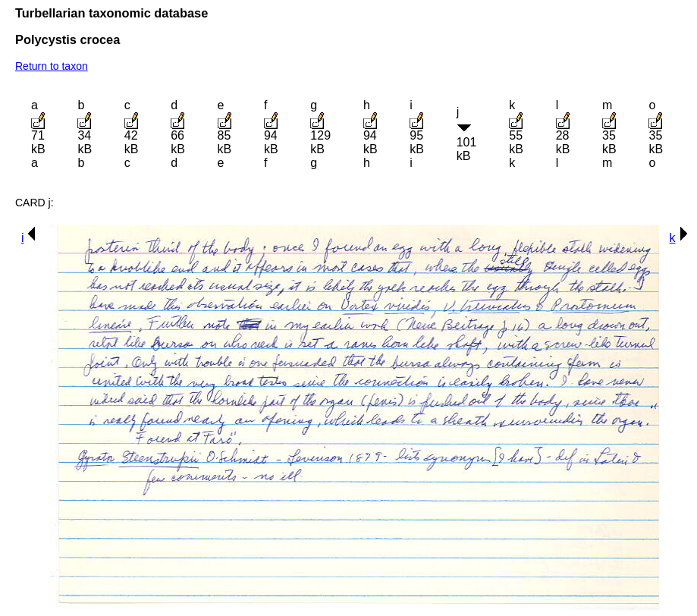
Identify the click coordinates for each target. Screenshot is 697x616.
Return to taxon (52, 66)
